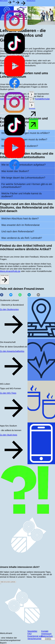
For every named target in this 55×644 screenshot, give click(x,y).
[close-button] (1, 584)
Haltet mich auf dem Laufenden (8, 582)
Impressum (46, 634)
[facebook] (2, 295)
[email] (38, 295)
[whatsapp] (20, 295)
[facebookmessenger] (11, 295)
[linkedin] (29, 295)
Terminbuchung (31, 1)
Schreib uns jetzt (5, 279)
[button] (10, 3)
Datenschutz (47, 636)
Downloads (23, 7)
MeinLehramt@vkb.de (10, 271)
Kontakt (45, 631)
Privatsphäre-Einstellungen (48, 639)
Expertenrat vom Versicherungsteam (36, 637)
